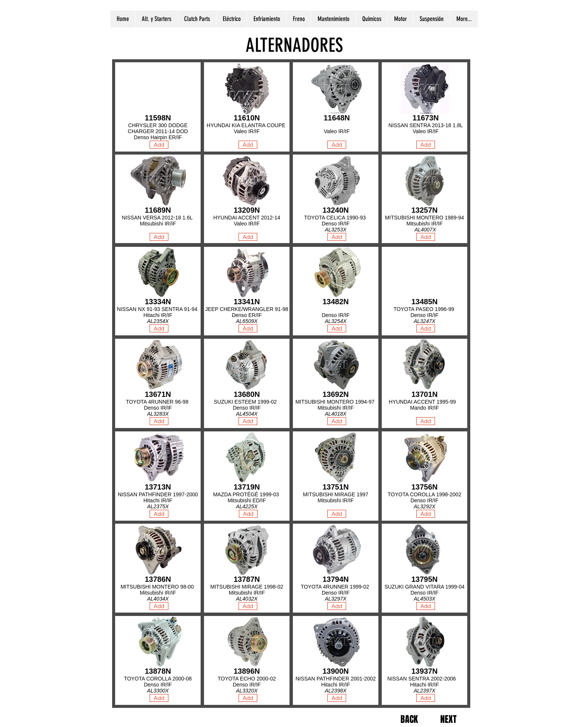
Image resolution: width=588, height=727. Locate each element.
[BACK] (409, 719)
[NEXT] (448, 719)
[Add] (248, 145)
